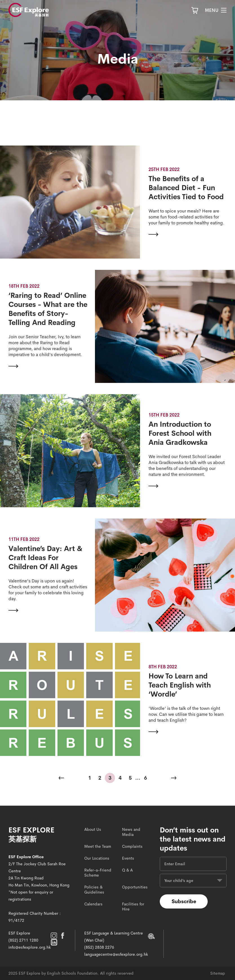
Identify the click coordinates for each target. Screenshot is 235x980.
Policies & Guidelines (94, 890)
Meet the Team (98, 846)
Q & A (127, 870)
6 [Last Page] (146, 778)
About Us (93, 829)
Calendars (93, 904)
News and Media (131, 832)
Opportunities (135, 887)
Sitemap (218, 973)
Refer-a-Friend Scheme (98, 873)
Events (128, 858)
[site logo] (29, 10)
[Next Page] (174, 778)
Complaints (132, 846)
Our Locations (97, 858)
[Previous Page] (61, 778)
